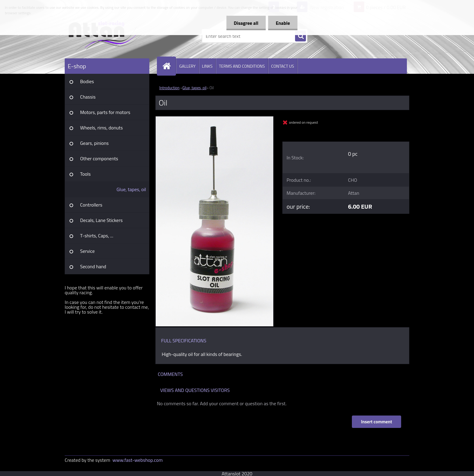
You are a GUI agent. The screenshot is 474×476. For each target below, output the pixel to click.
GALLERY (187, 66)
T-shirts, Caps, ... (97, 236)
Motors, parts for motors (105, 112)
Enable (283, 23)
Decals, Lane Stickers (101, 220)
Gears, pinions (94, 143)
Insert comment (377, 422)
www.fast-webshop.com (138, 460)
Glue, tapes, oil (131, 189)
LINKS (207, 66)
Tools (85, 174)
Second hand (93, 266)
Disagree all (246, 23)
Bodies (87, 81)
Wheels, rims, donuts (101, 128)
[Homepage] (169, 66)
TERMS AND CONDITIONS (242, 66)
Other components (99, 158)
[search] (300, 36)
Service (87, 251)
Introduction (169, 88)
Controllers (91, 205)
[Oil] (214, 119)
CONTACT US (283, 66)
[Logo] (106, 36)
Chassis (88, 97)
